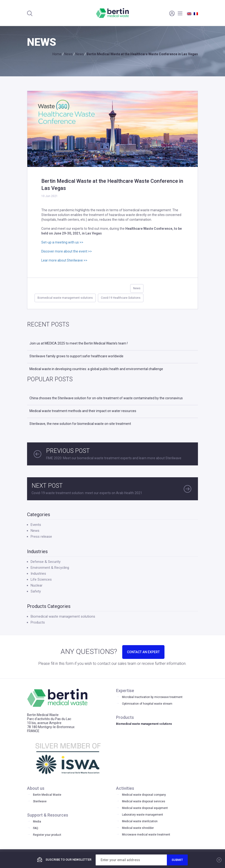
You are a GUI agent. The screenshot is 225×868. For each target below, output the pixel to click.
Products (38, 622)
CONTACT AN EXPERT (143, 652)
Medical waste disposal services (144, 801)
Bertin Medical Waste (47, 795)
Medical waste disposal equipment (145, 808)
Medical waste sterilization (140, 821)
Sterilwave (40, 801)
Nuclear (37, 585)
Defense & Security (46, 562)
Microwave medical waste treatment (146, 835)
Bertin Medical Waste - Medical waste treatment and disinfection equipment (113, 13)
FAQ (36, 828)
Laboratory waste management (143, 815)
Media (37, 822)
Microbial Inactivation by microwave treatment (152, 697)
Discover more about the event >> (67, 251)
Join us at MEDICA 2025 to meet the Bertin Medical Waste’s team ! (79, 343)
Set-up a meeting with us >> (62, 242)
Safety (36, 591)
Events (36, 525)
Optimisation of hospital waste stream (147, 704)
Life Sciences (41, 579)
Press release (41, 537)
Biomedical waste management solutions (65, 298)
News (137, 288)
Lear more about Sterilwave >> (64, 260)
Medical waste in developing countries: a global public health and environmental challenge (96, 369)
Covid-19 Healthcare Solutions (121, 298)
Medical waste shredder (138, 828)
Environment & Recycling (50, 568)
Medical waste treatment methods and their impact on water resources (83, 411)
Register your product (47, 835)
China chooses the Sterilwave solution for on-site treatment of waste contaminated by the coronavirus (106, 398)
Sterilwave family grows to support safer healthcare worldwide (76, 356)
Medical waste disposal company (144, 795)
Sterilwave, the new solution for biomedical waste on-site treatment (80, 424)
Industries (38, 574)
